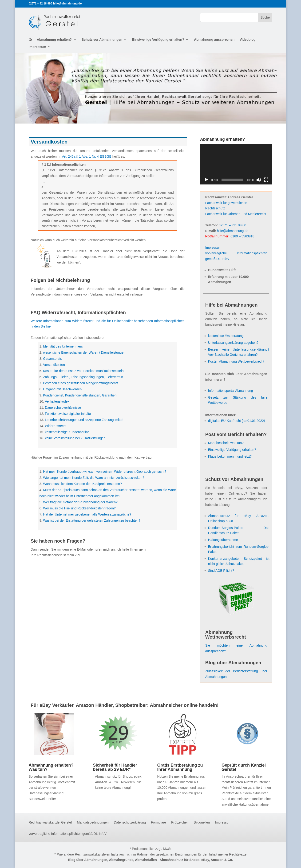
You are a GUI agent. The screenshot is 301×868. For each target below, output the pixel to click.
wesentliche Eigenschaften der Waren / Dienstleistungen (84, 352)
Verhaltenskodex (57, 401)
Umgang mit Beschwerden (62, 389)
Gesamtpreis (52, 359)
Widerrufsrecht (56, 426)
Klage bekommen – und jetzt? (230, 456)
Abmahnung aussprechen (214, 40)
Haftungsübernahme (223, 540)
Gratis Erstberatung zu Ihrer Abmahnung (180, 767)
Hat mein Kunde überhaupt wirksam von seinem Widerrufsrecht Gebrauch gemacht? (105, 472)
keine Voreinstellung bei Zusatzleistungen (75, 438)
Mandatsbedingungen (93, 822)
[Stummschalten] (259, 180)
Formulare (158, 822)
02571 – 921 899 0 (232, 225)
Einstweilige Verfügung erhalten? (158, 40)
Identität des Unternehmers (63, 346)
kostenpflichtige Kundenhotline (67, 432)
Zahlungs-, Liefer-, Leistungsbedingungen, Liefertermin (83, 377)
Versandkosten (54, 365)
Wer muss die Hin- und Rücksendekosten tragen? (79, 508)
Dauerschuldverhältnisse (63, 408)
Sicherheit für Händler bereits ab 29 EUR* (115, 767)
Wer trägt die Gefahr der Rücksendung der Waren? (80, 502)
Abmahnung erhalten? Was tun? (51, 767)
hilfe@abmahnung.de (233, 231)
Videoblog (248, 40)
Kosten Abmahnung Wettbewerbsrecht (236, 361)
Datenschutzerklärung (130, 822)
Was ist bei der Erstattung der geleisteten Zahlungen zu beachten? (92, 520)
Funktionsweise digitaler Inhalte (68, 414)
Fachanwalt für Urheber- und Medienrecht (236, 214)
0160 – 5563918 (242, 236)
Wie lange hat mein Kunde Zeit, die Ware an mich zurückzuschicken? (94, 478)
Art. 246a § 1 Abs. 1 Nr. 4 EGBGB (87, 156)
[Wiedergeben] (206, 180)
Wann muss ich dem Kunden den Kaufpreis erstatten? (82, 484)
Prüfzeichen (180, 822)
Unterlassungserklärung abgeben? (233, 343)
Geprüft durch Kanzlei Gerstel (244, 767)
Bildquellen (202, 822)
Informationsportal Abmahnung (231, 391)
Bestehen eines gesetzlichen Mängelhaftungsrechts (81, 383)
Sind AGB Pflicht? (221, 571)
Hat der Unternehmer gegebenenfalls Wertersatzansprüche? (87, 514)
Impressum (38, 47)
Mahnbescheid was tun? (226, 443)
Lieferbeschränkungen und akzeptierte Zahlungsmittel (84, 420)
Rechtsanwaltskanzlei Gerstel (50, 822)
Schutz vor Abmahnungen (102, 40)
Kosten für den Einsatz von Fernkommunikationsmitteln (83, 371)
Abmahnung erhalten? (54, 40)
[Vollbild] (266, 180)
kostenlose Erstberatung (226, 336)
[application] (236, 164)
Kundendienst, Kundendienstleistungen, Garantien (80, 395)
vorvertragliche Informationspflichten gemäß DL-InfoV (68, 834)
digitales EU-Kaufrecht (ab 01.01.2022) (237, 421)
